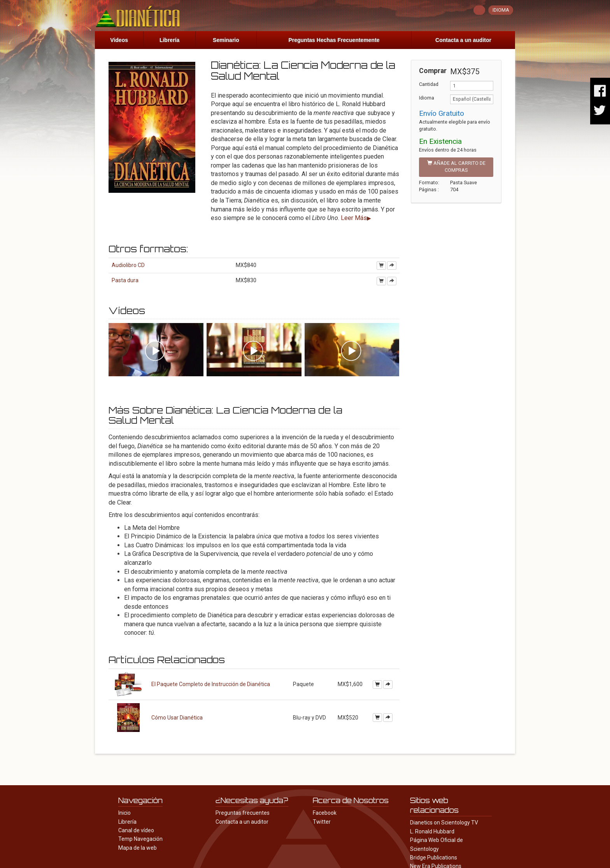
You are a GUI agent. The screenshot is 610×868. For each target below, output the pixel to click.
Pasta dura (125, 280)
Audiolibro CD (128, 265)
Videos (119, 40)
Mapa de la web (138, 848)
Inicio (124, 813)
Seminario (226, 40)
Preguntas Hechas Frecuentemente (334, 40)
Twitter (322, 822)
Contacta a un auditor (463, 40)
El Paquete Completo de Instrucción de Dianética (211, 684)
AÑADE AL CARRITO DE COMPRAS (456, 167)
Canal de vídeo (136, 830)
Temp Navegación (140, 839)
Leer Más (354, 218)
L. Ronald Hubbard (432, 831)
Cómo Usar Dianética (177, 718)
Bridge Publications (434, 858)
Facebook (325, 813)
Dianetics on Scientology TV (444, 823)
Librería (169, 40)
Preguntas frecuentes (243, 813)
